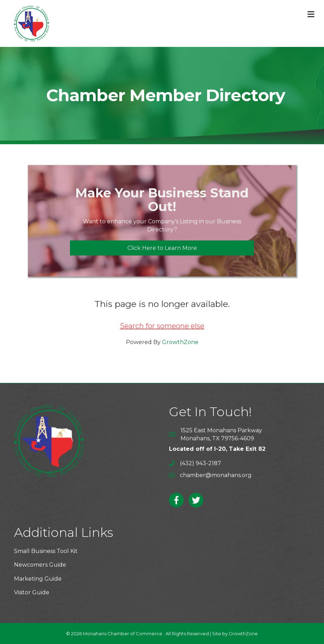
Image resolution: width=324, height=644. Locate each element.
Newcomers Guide (40, 565)
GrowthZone (180, 342)
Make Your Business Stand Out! (162, 200)
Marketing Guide (38, 579)
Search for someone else (162, 326)
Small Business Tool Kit (46, 551)
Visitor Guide (32, 592)
